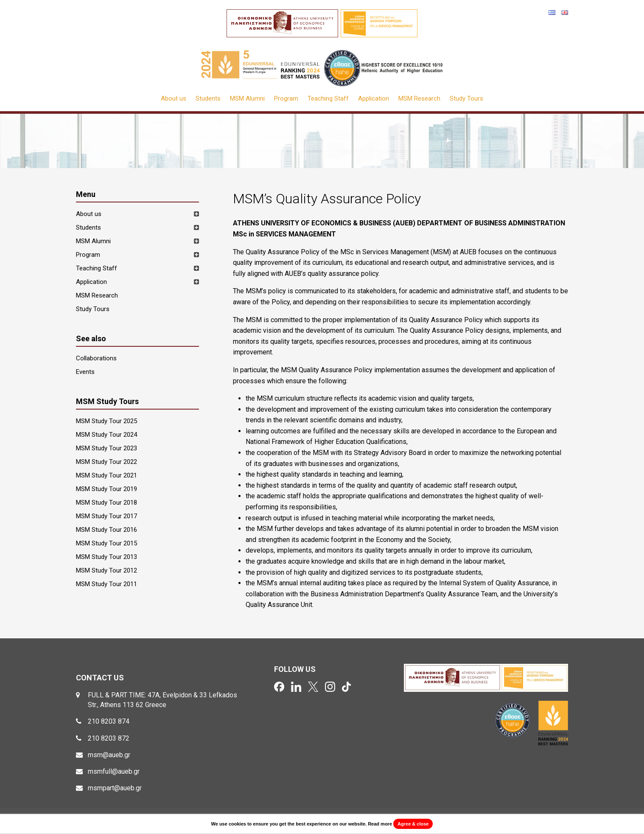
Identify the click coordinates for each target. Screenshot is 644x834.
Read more (380, 824)
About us (174, 99)
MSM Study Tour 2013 (106, 557)
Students (208, 99)
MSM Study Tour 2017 (106, 516)
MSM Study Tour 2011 (106, 584)
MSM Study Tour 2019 (106, 489)
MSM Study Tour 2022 (106, 462)
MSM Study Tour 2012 (106, 570)
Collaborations (96, 358)
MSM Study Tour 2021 (106, 475)
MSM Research (419, 99)
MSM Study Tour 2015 (106, 543)
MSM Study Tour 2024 (106, 435)
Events (85, 372)
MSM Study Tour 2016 (106, 530)
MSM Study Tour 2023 (106, 448)
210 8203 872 (109, 738)
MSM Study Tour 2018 (106, 503)
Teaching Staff (328, 99)
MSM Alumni (247, 99)
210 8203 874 (109, 721)
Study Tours (466, 99)
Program (286, 99)
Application (374, 99)
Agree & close (413, 824)
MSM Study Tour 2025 (106, 421)
